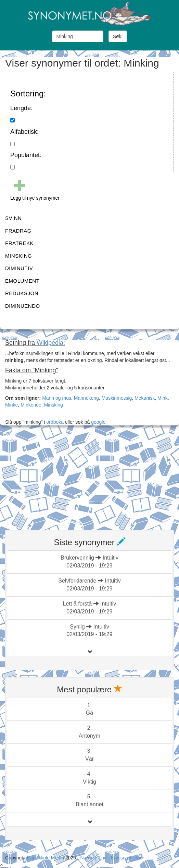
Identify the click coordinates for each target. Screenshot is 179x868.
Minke (11, 405)
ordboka (54, 422)
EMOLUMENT (22, 281)
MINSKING (18, 256)
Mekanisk (145, 398)
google (98, 422)
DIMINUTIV (19, 268)
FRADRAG (18, 231)
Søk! (118, 36)
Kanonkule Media (46, 858)
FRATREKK (19, 243)
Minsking (54, 405)
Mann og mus (57, 398)
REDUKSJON (22, 293)
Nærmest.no (93, 858)
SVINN (13, 218)
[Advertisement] (56, 479)
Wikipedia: (51, 343)
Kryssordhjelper (127, 858)
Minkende (31, 405)
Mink (163, 398)
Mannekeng (86, 398)
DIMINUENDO (23, 306)
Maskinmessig (117, 398)
